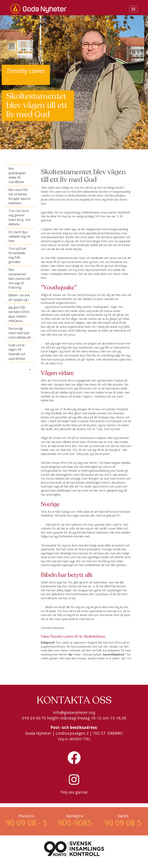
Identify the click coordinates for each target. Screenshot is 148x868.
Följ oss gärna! (74, 792)
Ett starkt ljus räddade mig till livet (19, 237)
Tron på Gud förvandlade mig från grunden (17, 255)
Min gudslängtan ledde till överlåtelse (17, 175)
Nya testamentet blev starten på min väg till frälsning (19, 279)
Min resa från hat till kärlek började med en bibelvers (20, 197)
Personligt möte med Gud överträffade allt (20, 333)
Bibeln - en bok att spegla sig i (19, 297)
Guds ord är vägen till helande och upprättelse (17, 352)
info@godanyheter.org (74, 712)
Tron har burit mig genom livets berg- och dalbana (19, 218)
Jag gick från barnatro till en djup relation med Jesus (19, 314)
